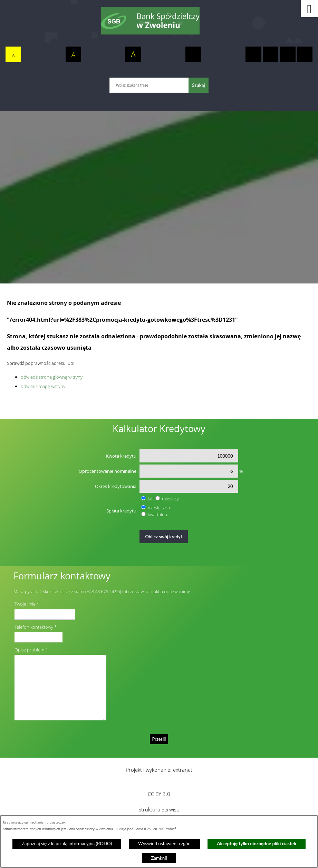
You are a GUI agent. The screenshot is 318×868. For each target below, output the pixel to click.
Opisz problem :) (31, 650)
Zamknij (159, 858)
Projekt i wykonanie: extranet (159, 770)
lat (150, 499)
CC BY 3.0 (159, 794)
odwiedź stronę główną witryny (52, 377)
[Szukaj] (198, 85)
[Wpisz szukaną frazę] (149, 85)
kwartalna (157, 515)
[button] (309, 9)
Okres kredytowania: (116, 486)
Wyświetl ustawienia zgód (164, 844)
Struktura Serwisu (159, 809)
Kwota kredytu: (122, 456)
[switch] (193, 54)
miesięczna (159, 508)
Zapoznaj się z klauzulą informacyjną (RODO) (67, 844)
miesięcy (170, 499)
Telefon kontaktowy (34, 627)
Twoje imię (25, 604)
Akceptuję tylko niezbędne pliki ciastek (257, 844)
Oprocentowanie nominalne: (108, 471)
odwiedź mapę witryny (43, 386)
